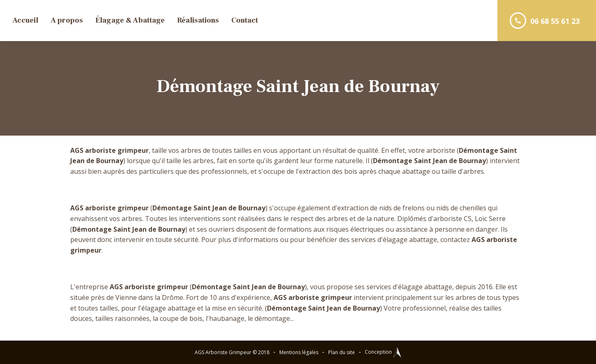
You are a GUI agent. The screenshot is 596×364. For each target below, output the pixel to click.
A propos (67, 20)
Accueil (25, 20)
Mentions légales (299, 352)
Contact (245, 20)
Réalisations (198, 20)
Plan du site (342, 352)
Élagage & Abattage (130, 20)
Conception (383, 352)
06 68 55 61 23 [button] (545, 21)
